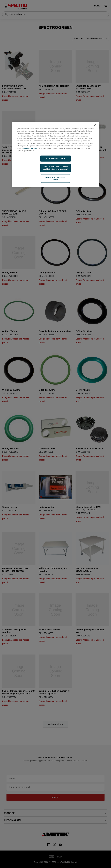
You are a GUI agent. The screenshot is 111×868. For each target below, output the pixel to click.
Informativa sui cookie (30, 148)
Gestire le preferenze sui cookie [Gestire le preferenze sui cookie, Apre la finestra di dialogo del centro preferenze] (55, 178)
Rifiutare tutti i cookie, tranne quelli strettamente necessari (55, 168)
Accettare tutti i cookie (55, 158)
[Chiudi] (95, 125)
